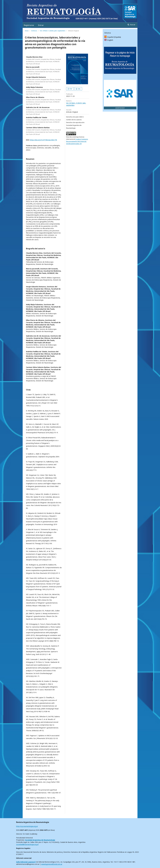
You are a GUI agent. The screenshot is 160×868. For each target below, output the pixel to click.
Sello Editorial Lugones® (26, 862)
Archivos (34, 31)
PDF (71, 89)
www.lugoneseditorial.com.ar (52, 864)
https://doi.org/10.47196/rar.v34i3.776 (43, 140)
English (110, 40)
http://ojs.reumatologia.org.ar (27, 826)
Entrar (41, 25)
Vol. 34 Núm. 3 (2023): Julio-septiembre (53, 31)
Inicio (27, 31)
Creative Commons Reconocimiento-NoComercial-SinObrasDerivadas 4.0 (77, 141)
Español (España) (114, 37)
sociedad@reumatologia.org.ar (27, 844)
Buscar (132, 25)
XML (79, 89)
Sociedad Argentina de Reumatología (40, 840)
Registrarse (29, 25)
